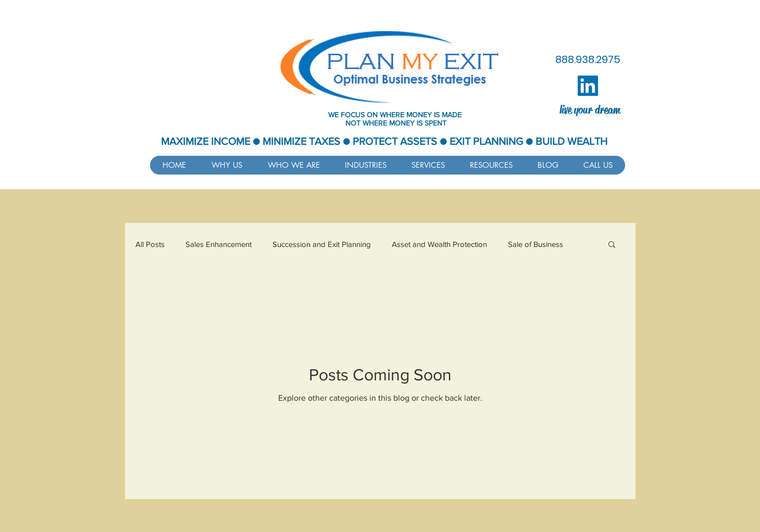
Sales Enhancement (219, 244)
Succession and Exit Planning (322, 244)
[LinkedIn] (588, 86)
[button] (491, 165)
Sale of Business (535, 244)
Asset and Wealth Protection (439, 244)
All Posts (150, 244)
